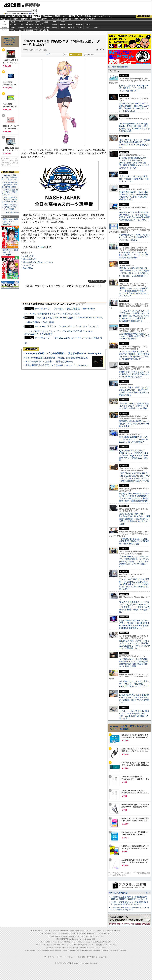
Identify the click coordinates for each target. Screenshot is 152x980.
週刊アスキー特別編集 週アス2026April (10, 252)
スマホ (89, 16)
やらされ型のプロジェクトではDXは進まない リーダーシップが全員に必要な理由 (134, 255)
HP (71, 22)
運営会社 (81, 957)
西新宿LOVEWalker (69, 951)
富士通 (13, 22)
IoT (14, 16)
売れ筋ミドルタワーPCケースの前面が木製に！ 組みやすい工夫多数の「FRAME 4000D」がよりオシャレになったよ (135, 107)
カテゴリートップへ (97, 281)
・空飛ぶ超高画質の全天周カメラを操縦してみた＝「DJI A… (10, 200)
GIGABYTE (38, 25)
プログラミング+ (68, 19)
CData (63, 27)
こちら (41, 247)
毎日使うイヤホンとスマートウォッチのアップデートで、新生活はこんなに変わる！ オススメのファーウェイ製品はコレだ (135, 645)
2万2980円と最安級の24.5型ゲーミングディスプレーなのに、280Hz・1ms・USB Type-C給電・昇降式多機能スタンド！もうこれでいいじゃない (134, 163)
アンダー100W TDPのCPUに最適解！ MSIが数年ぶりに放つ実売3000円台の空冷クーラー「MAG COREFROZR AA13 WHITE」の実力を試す (134, 584)
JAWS (13, 27)
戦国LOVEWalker (121, 951)
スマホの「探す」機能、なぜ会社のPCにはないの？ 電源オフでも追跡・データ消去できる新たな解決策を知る (134, 391)
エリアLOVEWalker (43, 951)
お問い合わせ (92, 957)
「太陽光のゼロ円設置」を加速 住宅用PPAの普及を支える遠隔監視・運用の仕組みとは (134, 541)
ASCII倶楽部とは (12, 212)
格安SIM (16, 19)
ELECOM (13, 25)
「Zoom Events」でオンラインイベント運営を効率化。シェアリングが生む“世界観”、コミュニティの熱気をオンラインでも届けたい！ (134, 561)
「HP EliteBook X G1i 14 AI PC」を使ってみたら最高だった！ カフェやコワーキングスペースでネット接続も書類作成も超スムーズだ (135, 477)
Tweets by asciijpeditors (118, 67)
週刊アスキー (46, 19)
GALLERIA (28, 268)
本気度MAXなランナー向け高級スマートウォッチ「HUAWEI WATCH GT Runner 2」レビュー (134, 684)
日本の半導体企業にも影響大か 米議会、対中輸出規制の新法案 (57, 358)
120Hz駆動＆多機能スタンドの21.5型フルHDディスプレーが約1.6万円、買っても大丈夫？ (134, 439)
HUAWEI (71, 25)
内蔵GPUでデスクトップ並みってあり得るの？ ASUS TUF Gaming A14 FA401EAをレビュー (134, 374)
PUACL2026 (91, 19)
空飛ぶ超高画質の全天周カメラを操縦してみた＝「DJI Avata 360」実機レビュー (64, 365)
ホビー (65, 16)
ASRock (54, 25)
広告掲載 (103, 957)
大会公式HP (28, 256)
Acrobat (21, 27)
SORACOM (68, 942)
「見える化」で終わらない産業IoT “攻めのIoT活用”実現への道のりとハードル (134, 179)
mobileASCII (84, 948)
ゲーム (108, 16)
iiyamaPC (29, 22)
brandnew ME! (46, 30)
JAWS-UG (58, 936)
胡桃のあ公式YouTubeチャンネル (38, 262)
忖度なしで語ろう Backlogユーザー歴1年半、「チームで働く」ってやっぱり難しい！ (134, 88)
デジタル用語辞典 (73, 948)
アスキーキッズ (6, 19)
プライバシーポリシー (67, 957)
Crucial (63, 25)
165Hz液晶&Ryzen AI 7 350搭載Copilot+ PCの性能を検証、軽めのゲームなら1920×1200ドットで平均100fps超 (134, 127)
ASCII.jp (12, 5)
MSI (54, 22)
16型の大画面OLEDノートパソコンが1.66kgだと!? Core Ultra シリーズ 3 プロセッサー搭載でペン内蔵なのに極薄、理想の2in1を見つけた (134, 607)
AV (78, 16)
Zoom (96, 27)
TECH (28, 16)
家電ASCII (25, 19)
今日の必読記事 (51, 948)
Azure (38, 27)
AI (9, 16)
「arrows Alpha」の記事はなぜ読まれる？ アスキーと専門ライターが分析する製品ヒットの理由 (134, 406)
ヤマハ (88, 27)
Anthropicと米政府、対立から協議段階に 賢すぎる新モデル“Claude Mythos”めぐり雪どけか (72, 353)
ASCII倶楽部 (144, 16)
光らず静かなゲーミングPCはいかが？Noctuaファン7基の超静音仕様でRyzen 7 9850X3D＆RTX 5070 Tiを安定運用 (134, 663)
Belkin (88, 25)
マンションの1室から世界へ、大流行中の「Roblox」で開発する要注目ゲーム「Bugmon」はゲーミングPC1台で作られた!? (134, 355)
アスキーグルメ (35, 19)
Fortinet (79, 27)
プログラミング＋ (89, 945)
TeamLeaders (56, 19)
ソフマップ (38, 30)
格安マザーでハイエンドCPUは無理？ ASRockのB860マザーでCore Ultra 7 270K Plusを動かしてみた (135, 143)
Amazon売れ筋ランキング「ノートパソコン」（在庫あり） (9, 41)
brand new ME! (90, 939)
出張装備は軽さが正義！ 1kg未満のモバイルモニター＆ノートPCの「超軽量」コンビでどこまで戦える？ (134, 699)
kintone (30, 27)
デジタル (31, 5)
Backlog (71, 27)
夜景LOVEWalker (82, 951)
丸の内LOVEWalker (108, 951)
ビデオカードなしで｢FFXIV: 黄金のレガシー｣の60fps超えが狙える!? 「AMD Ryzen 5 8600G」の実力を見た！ (134, 715)
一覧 (66, 55)
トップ (4, 16)
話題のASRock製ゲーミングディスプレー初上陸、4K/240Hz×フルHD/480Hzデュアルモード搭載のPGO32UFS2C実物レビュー (134, 624)
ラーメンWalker (30, 951)
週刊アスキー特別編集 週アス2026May (10, 222)
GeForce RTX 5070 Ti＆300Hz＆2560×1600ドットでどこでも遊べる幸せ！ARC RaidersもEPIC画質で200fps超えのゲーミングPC (134, 216)
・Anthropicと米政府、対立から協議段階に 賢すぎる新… (10, 177)
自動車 (57, 16)
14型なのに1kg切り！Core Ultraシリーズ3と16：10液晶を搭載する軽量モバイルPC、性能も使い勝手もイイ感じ (134, 196)
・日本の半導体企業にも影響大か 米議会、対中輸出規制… (10, 185)
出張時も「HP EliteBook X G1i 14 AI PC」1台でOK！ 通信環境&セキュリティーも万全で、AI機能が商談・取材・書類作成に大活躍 (134, 497)
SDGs (77, 19)
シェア (48, 54)
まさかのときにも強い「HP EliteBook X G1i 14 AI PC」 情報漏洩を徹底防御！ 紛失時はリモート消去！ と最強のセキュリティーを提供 (135, 519)
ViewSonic (79, 25)
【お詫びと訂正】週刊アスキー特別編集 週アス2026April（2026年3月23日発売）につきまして (129, 898)
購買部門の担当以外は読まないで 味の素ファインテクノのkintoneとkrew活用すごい (135, 424)
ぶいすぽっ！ (29, 265)
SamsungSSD (44, 24)
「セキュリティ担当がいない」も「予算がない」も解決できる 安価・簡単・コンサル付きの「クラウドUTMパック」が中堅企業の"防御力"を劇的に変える (134, 316)
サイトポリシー (50, 957)
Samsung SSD (46, 942)
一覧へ (147, 893)
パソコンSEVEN (46, 22)
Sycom (38, 22)
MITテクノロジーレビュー (97, 948)
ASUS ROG (29, 25)
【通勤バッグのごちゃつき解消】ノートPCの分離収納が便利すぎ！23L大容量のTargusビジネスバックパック (134, 292)
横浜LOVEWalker (56, 951)
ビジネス (20, 16)
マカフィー (13, 30)
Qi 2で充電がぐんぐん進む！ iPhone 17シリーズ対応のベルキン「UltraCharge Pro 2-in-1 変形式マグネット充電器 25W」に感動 (134, 455)
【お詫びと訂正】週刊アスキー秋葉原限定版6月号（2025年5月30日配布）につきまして (129, 903)
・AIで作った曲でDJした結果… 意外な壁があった (10, 192)
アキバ (83, 16)
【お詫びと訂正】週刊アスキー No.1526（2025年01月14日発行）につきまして (130, 909)
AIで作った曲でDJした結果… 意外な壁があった (49, 361)
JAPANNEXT (29, 30)
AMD (21, 25)
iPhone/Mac (47, 16)
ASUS (63, 22)
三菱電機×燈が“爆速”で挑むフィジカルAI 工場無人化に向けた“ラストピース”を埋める (135, 336)
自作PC (72, 16)
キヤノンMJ (21, 30)
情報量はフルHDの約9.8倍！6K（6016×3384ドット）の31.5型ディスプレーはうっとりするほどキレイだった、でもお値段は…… (134, 272)
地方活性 (83, 19)
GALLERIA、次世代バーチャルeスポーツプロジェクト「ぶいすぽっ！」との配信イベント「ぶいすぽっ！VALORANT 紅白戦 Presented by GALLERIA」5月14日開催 (61, 330)
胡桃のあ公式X (29, 259)
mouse (21, 22)
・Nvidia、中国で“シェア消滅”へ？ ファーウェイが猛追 (10, 207)
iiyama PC (72, 933)
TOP (33, 930)
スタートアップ (98, 16)
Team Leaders (77, 945)
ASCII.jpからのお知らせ (118, 893)
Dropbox (54, 27)
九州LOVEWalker (95, 951)
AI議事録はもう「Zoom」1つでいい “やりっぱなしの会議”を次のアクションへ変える (134, 237)
